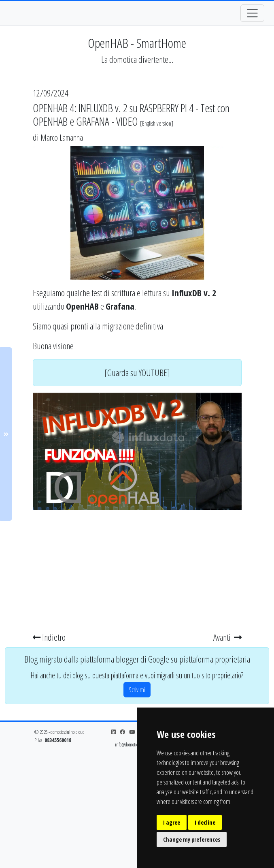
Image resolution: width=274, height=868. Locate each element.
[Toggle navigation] (252, 13)
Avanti (227, 637)
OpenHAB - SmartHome (137, 43)
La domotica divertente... (137, 59)
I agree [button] (172, 822)
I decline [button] (205, 822)
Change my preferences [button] (192, 839)
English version (157, 123)
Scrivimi (137, 690)
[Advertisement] (137, 567)
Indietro (49, 637)
